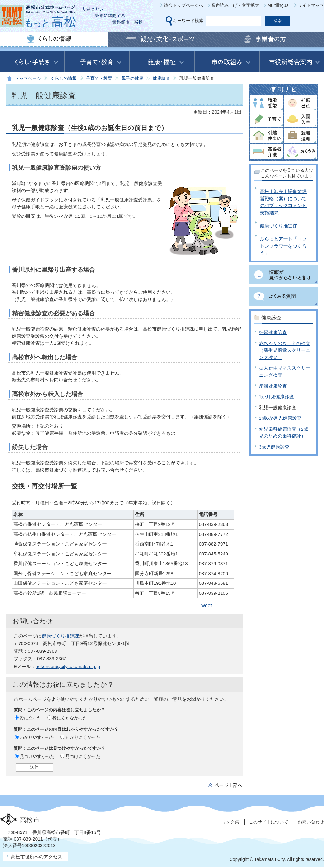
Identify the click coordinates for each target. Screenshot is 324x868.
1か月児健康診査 (276, 397)
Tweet (205, 606)
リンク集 (231, 822)
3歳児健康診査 (274, 447)
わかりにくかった (83, 737)
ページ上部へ (228, 785)
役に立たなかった (70, 718)
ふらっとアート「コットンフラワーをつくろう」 (283, 246)
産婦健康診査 (273, 386)
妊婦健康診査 (273, 332)
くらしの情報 (64, 78)
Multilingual (279, 5)
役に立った (31, 718)
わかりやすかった (37, 737)
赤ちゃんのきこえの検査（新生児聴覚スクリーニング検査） (285, 350)
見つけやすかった (37, 756)
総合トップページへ (183, 5)
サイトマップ (311, 5)
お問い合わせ (311, 822)
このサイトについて (269, 822)
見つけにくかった (83, 756)
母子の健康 (132, 78)
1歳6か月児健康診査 (280, 418)
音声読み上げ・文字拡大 (235, 5)
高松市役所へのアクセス (37, 857)
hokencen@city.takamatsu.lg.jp (68, 666)
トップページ (28, 78)
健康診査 (161, 78)
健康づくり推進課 (60, 636)
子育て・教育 (99, 78)
